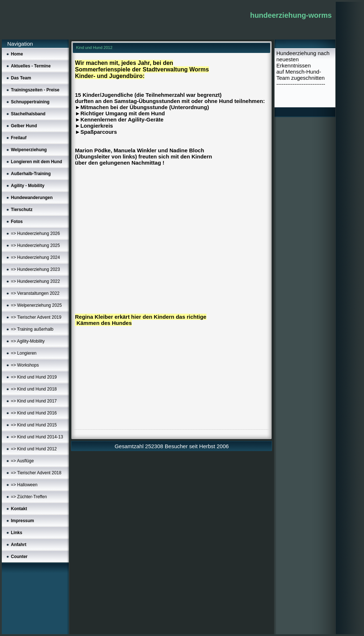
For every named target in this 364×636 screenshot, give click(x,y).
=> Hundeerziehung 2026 (35, 234)
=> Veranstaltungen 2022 (35, 293)
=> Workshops (25, 365)
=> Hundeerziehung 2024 (35, 257)
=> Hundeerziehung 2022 (35, 281)
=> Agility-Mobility (28, 341)
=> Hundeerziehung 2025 (35, 245)
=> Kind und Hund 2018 (34, 389)
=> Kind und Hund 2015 (34, 425)
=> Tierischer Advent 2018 (36, 473)
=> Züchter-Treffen (29, 497)
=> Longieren (24, 353)
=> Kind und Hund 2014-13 (37, 437)
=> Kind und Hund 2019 (34, 377)
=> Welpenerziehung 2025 (36, 305)
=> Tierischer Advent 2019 (36, 317)
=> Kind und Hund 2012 (34, 449)
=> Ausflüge (22, 461)
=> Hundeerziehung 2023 (35, 269)
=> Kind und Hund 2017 (34, 401)
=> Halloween (24, 485)
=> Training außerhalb (32, 329)
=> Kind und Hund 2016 (34, 413)
